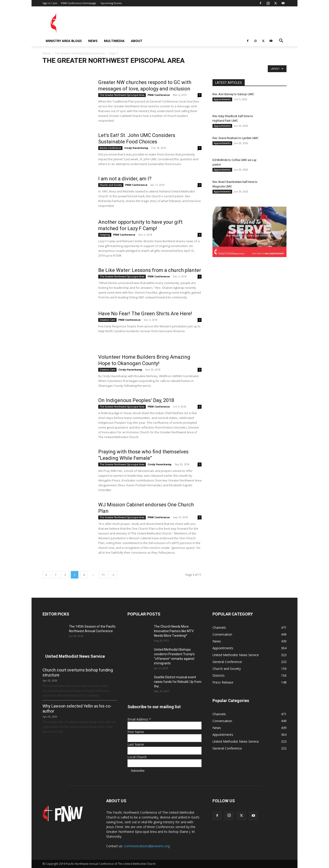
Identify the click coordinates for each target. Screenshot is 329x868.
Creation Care (107, 320)
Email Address (139, 719)
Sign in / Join (50, 3)
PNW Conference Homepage (79, 3)
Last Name (136, 744)
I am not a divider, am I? (125, 179)
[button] (281, 41)
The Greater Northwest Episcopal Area (80, 53)
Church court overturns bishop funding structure (78, 672)
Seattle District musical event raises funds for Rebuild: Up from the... (178, 682)
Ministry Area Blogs (64, 41)
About (137, 41)
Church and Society (111, 185)
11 (103, 575)
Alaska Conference (110, 148)
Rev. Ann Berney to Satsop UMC (233, 94)
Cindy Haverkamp (136, 148)
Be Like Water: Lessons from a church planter (150, 270)
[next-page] (113, 575)
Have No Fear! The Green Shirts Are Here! (145, 314)
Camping (105, 235)
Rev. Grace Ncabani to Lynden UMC (235, 138)
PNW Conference (159, 95)
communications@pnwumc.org (147, 846)
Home (46, 53)
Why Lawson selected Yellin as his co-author (77, 709)
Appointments (222, 99)
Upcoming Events (111, 3)
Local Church (137, 757)
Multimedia (114, 41)
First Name (136, 732)
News (93, 41)
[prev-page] (46, 575)
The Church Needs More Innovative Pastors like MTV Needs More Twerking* (174, 631)
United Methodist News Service (75, 656)
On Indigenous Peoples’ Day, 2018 (136, 400)
